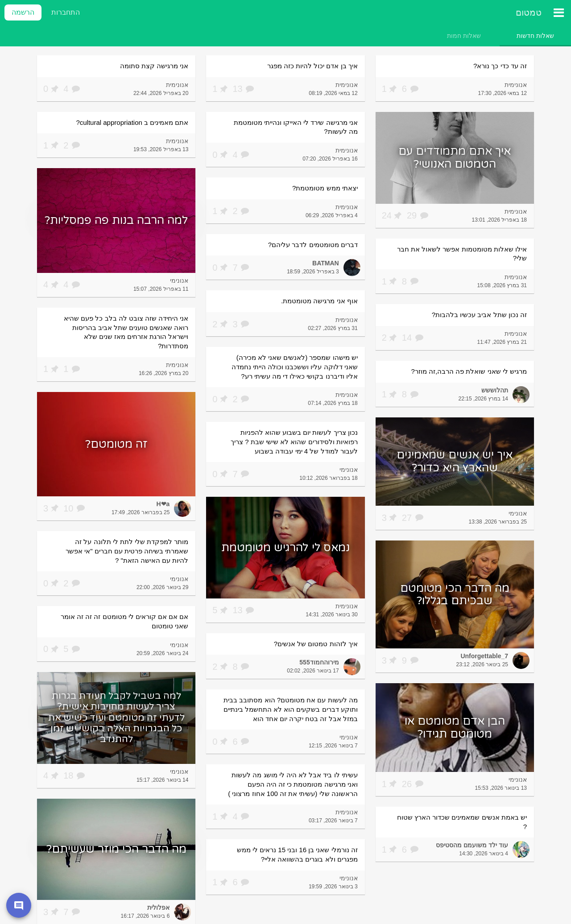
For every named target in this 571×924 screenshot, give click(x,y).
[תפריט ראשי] (559, 12)
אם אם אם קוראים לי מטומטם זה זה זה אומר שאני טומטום (125, 621)
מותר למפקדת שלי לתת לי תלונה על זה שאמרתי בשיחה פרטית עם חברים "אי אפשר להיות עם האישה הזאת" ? (127, 551)
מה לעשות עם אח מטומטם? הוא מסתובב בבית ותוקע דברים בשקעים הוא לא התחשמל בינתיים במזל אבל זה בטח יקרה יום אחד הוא (291, 709)
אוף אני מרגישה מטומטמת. (319, 301)
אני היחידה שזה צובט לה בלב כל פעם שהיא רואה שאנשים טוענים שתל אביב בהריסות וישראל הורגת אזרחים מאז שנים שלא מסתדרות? (126, 332)
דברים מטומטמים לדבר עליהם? (313, 245)
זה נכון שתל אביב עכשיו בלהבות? (479, 315)
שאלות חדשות (535, 36)
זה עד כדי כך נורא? (500, 66)
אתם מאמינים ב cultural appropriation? (132, 122)
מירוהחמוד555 (319, 662)
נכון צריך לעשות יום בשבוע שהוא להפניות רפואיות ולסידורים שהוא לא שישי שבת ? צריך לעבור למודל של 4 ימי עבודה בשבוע (294, 441)
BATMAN (326, 263)
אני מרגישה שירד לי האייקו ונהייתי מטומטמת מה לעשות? (296, 127)
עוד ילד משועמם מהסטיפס (472, 845)
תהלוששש (495, 390)
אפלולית (158, 907)
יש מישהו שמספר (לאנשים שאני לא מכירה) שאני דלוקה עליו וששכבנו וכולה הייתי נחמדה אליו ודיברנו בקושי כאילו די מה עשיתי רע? (295, 367)
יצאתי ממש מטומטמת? (325, 188)
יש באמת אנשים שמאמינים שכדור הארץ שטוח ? (462, 822)
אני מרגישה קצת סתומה (154, 66)
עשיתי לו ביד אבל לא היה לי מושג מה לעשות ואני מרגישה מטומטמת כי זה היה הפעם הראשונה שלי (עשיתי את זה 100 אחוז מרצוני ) (293, 784)
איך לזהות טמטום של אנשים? (316, 644)
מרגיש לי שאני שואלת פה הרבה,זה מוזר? (469, 371)
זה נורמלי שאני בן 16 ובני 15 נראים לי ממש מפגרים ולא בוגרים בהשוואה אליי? (297, 854)
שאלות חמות (464, 36)
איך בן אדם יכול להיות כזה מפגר (312, 66)
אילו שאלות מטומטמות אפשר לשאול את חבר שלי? (462, 254)
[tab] (535, 36)
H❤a (163, 504)
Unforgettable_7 (484, 656)
